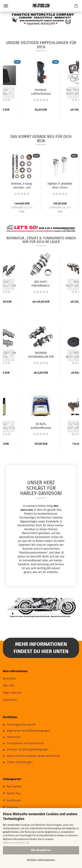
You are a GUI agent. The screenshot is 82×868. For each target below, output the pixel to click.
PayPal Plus (14, 794)
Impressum (14, 737)
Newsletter (10, 679)
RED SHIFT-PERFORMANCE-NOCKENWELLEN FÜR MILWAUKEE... (41, 283)
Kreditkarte (14, 801)
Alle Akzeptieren (41, 850)
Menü (6, 6)
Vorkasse (12, 808)
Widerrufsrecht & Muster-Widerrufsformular (34, 756)
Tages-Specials (12, 693)
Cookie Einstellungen (20, 762)
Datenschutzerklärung (16, 843)
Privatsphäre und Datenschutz (25, 743)
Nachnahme (14, 787)
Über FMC (9, 686)
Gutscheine (10, 700)
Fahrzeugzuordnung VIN (21, 725)
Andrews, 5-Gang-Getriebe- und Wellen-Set (22, 185)
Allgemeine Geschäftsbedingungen (28, 731)
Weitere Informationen (41, 860)
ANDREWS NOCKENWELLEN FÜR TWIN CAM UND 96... (41, 355)
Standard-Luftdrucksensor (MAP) (41, 92)
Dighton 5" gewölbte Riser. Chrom (60, 185)
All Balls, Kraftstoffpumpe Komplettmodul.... (41, 426)
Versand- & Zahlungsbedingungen (28, 750)
